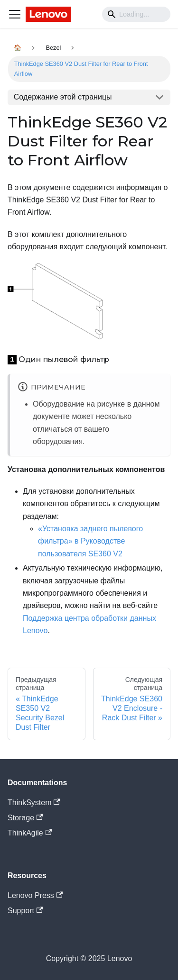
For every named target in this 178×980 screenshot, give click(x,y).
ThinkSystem (34, 803)
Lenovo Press (35, 895)
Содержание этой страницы (63, 97)
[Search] (136, 14)
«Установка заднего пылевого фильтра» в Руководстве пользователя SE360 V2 (90, 541)
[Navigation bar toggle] (15, 14)
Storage (25, 818)
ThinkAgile (30, 833)
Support (25, 911)
